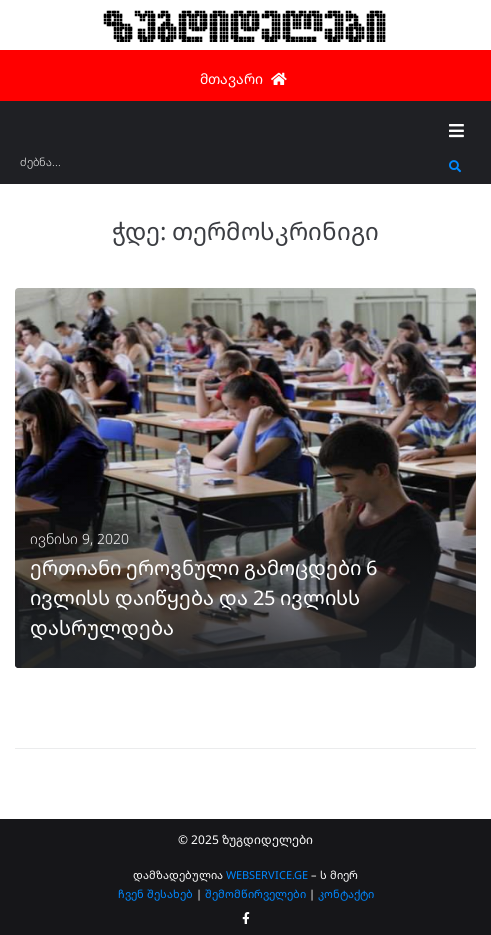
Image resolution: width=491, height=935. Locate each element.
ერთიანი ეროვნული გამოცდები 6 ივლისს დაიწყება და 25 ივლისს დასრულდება (203, 597)
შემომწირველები (255, 893)
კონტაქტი (346, 893)
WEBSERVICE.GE (268, 874)
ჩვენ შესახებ (155, 893)
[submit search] (455, 167)
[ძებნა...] (229, 168)
